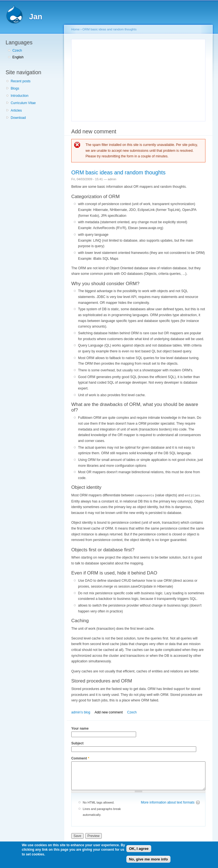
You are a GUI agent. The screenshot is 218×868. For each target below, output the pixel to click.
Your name (80, 728)
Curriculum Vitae (23, 103)
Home (75, 29)
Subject (77, 743)
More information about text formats (168, 802)
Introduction (20, 96)
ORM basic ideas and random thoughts (110, 29)
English (18, 57)
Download (18, 118)
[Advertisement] (122, 79)
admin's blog (81, 712)
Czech (17, 51)
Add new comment (109, 712)
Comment (80, 758)
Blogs (15, 88)
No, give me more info (148, 859)
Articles (16, 110)
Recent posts (21, 81)
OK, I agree (139, 849)
